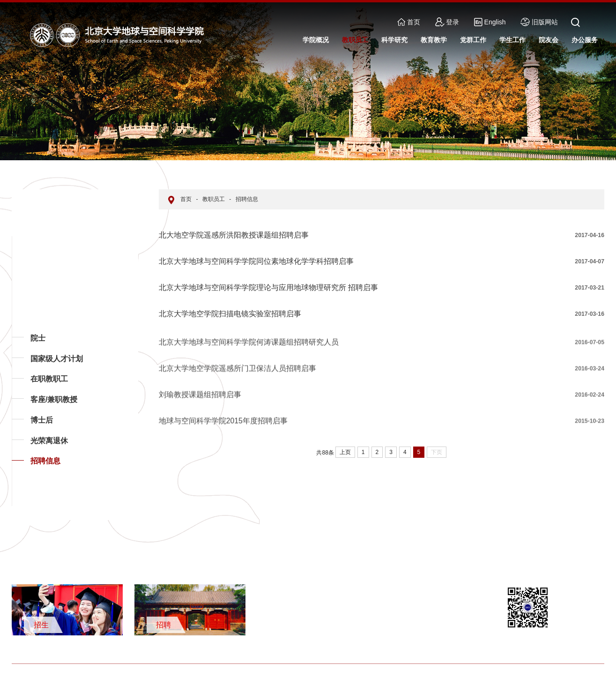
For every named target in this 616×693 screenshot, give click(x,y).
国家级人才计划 (57, 359)
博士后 (42, 420)
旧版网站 (539, 22)
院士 (38, 338)
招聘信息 (45, 461)
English (490, 22)
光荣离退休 (49, 441)
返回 (26, 506)
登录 (447, 22)
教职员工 (214, 199)
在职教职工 (49, 379)
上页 (345, 452)
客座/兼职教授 (54, 399)
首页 (409, 22)
